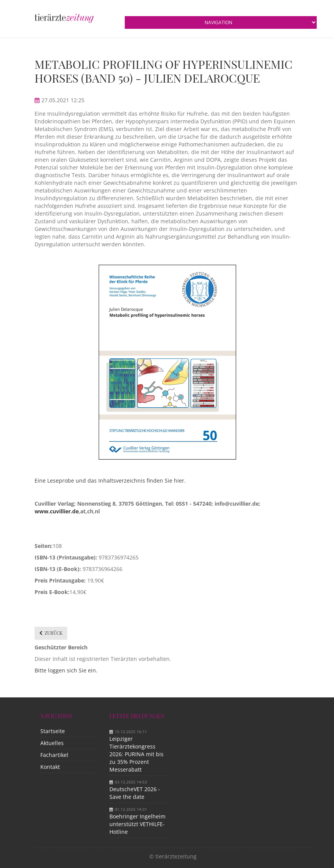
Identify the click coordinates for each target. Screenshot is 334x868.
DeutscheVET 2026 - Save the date (135, 793)
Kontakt (50, 767)
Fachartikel (54, 755)
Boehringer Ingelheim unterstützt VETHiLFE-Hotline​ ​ (137, 824)
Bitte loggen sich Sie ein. (66, 670)
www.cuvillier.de (57, 511)
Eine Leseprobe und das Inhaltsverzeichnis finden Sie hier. (110, 480)
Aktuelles (52, 743)
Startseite (53, 731)
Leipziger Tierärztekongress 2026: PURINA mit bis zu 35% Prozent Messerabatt (136, 754)
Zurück (54, 633)
